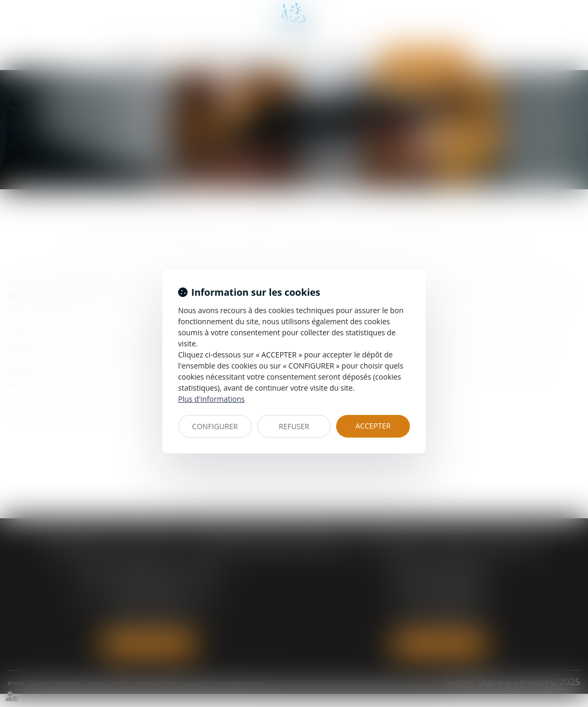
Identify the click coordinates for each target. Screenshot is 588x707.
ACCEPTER (373, 426)
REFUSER (294, 426)
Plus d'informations (211, 399)
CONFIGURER (215, 426)
